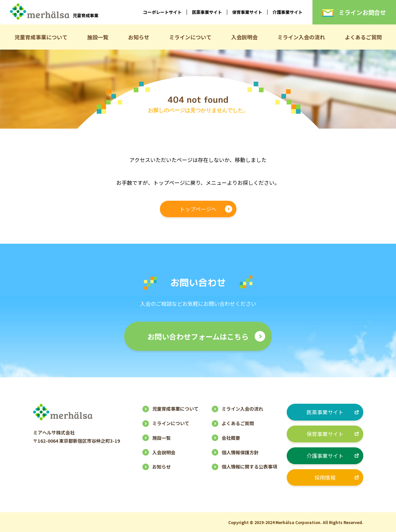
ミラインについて (190, 37)
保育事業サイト (247, 12)
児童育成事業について (41, 37)
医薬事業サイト (207, 12)
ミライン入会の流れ (301, 37)
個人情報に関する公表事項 (249, 467)
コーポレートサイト (162, 12)
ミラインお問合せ (354, 12)
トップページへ (198, 209)
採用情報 (325, 477)
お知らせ (139, 37)
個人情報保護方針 (240, 452)
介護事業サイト (288, 12)
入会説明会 (244, 37)
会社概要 (231, 438)
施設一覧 (98, 37)
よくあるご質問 (363, 37)
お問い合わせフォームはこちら (198, 336)
